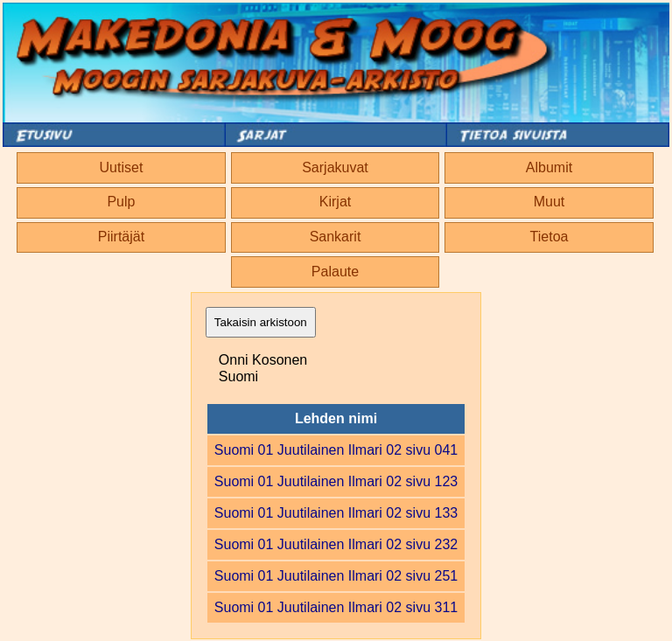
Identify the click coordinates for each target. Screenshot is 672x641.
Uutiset (122, 167)
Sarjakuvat (335, 167)
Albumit (549, 167)
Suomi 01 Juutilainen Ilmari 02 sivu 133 (336, 513)
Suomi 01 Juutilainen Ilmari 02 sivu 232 (336, 544)
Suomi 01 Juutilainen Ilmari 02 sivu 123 (336, 481)
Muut (549, 202)
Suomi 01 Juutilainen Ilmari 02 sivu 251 (336, 576)
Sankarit (336, 237)
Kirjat (335, 202)
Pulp (121, 202)
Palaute (335, 272)
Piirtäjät (121, 237)
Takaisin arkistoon (261, 322)
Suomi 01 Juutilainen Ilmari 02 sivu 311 (336, 607)
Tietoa (549, 237)
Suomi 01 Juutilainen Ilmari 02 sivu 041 (336, 450)
